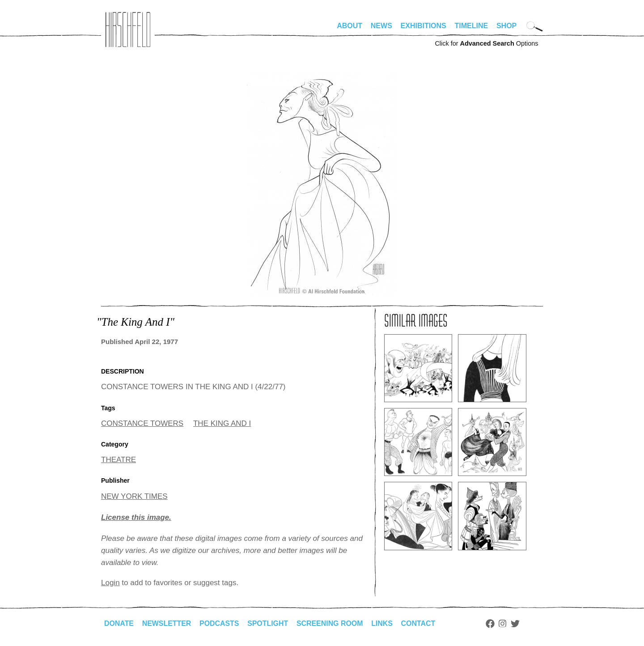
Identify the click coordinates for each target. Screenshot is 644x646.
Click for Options (486, 43)
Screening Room (331, 623)
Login (110, 583)
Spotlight (269, 623)
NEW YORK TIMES (134, 496)
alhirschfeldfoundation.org (128, 30)
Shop (506, 26)
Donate (119, 623)
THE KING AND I (222, 423)
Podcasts (220, 623)
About (350, 26)
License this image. (136, 517)
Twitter (517, 624)
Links (383, 623)
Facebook (491, 624)
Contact (420, 623)
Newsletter (167, 623)
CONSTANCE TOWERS (142, 423)
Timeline (472, 26)
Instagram (504, 624)
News (381, 26)
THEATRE (119, 460)
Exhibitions (424, 26)
